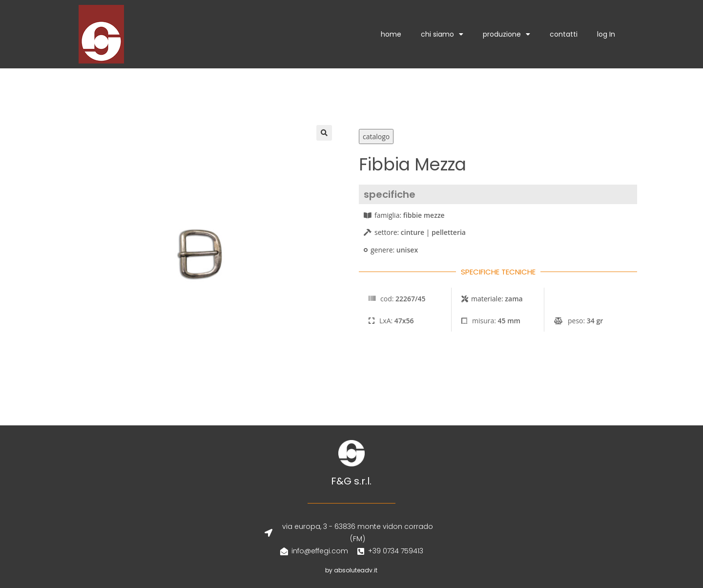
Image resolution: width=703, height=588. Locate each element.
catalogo (376, 136)
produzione (507, 34)
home (391, 34)
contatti (564, 34)
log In (606, 34)
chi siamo (442, 34)
